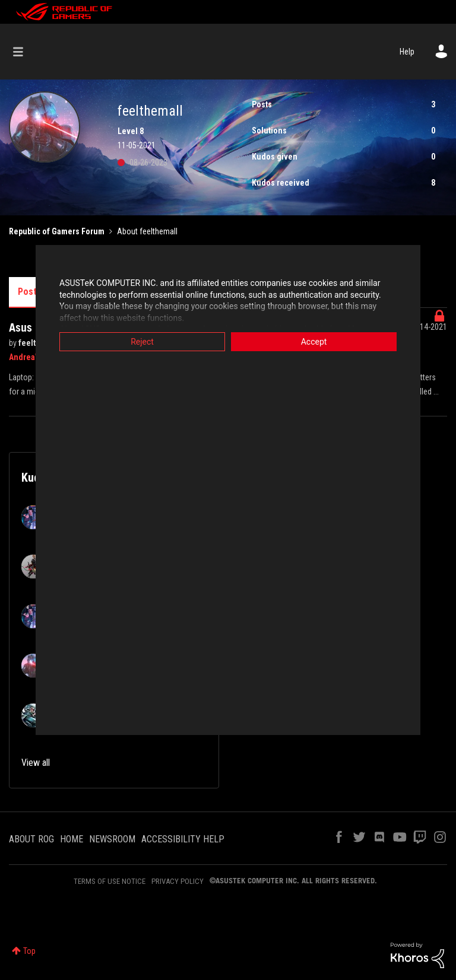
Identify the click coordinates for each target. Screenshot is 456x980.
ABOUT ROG (31, 839)
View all (36, 763)
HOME (72, 839)
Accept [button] (314, 342)
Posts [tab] (30, 292)
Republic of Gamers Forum (57, 231)
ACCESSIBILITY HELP (183, 839)
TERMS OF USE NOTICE (110, 881)
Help (407, 52)
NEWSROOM (112, 839)
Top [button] (29, 951)
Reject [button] (142, 342)
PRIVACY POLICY (178, 881)
